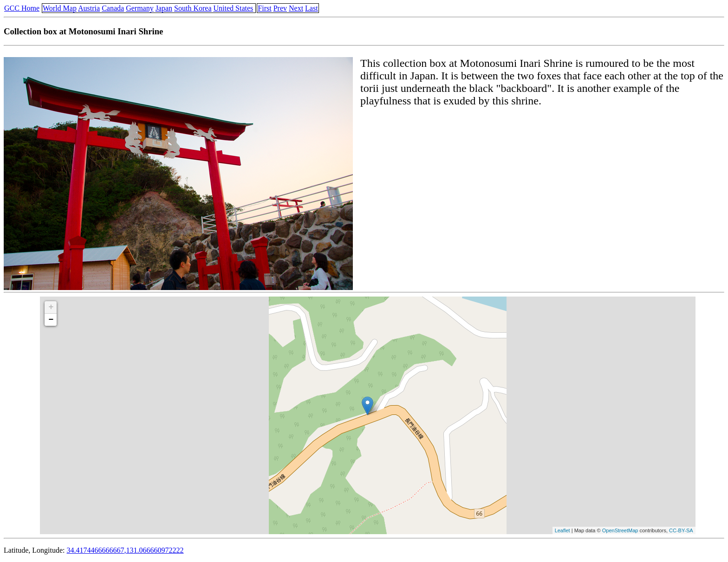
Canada (113, 8)
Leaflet (562, 530)
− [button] (51, 320)
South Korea (193, 8)
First (264, 8)
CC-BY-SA (681, 530)
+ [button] (51, 307)
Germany (140, 8)
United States (234, 8)
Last (312, 8)
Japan (164, 8)
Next (296, 8)
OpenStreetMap (620, 530)
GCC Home (22, 8)
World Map (60, 8)
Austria (89, 8)
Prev (280, 8)
